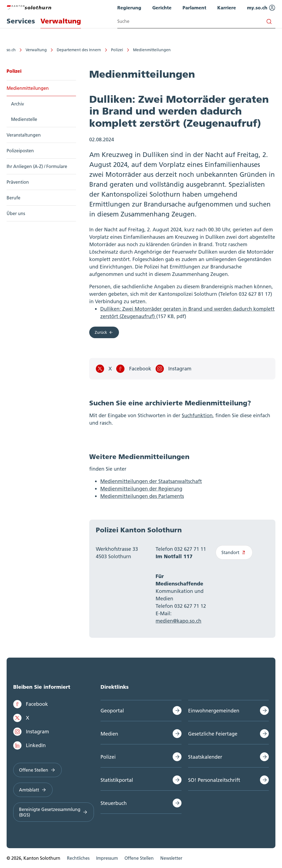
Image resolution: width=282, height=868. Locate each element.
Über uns (16, 213)
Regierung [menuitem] (129, 8)
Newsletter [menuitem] (171, 858)
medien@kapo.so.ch (178, 621)
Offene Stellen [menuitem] (139, 858)
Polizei (117, 50)
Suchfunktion (197, 415)
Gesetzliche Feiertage (213, 734)
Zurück (104, 332)
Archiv (17, 104)
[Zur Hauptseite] (29, 7)
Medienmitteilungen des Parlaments (142, 496)
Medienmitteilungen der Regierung (141, 489)
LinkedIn (29, 745)
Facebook (134, 369)
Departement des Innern (79, 50)
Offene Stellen (37, 770)
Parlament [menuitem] (194, 8)
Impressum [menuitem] (107, 858)
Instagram (173, 369)
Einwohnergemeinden (214, 711)
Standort (234, 552)
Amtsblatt (33, 790)
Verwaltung (36, 50)
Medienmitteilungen (152, 50)
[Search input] (196, 21)
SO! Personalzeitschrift (214, 780)
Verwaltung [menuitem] (61, 21)
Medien (109, 734)
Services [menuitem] (21, 21)
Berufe (13, 198)
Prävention (18, 182)
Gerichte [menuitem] (162, 8)
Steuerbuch (114, 803)
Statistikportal (117, 780)
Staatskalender (205, 757)
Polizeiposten (20, 151)
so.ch (11, 50)
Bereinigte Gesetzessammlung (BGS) (54, 812)
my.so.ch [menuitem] (261, 8)
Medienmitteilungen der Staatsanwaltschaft (151, 481)
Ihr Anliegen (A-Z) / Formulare (37, 166)
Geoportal (112, 711)
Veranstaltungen (24, 135)
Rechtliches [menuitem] (78, 858)
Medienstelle (24, 119)
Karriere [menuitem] (227, 8)
